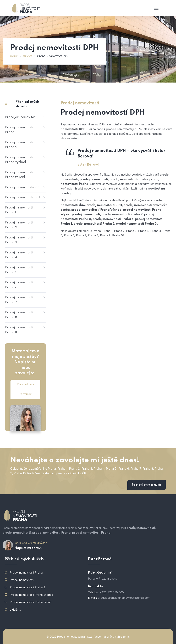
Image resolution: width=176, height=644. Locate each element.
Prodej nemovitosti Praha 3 (19, 240)
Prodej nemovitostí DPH (23, 197)
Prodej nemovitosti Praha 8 (19, 315)
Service (27, 56)
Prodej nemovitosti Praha (19, 130)
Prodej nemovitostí (22, 580)
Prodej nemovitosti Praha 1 (19, 210)
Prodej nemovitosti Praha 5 (19, 270)
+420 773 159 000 (112, 592)
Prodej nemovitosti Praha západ (19, 175)
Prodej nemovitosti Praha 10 (19, 330)
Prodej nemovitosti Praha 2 (19, 225)
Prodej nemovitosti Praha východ (19, 160)
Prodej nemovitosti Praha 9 (19, 145)
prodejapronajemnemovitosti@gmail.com (124, 598)
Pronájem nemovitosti (21, 117)
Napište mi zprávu (28, 548)
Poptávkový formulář (26, 389)
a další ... (15, 610)
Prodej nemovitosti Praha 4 (19, 255)
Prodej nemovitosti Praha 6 (19, 285)
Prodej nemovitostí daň (22, 187)
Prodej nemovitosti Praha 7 (19, 300)
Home (14, 56)
